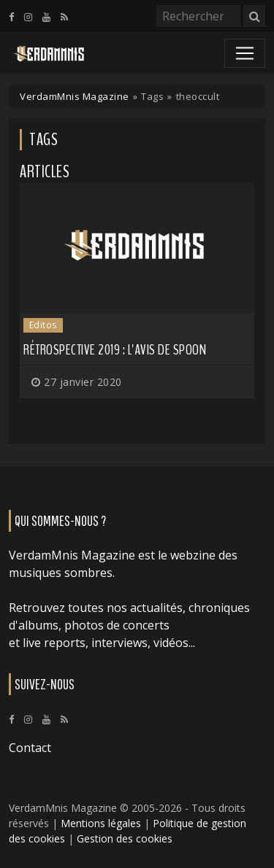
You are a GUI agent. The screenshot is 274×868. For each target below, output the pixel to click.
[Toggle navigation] (245, 53)
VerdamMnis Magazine (75, 96)
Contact (30, 748)
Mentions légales (101, 823)
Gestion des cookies (125, 838)
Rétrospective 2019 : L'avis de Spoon (115, 350)
